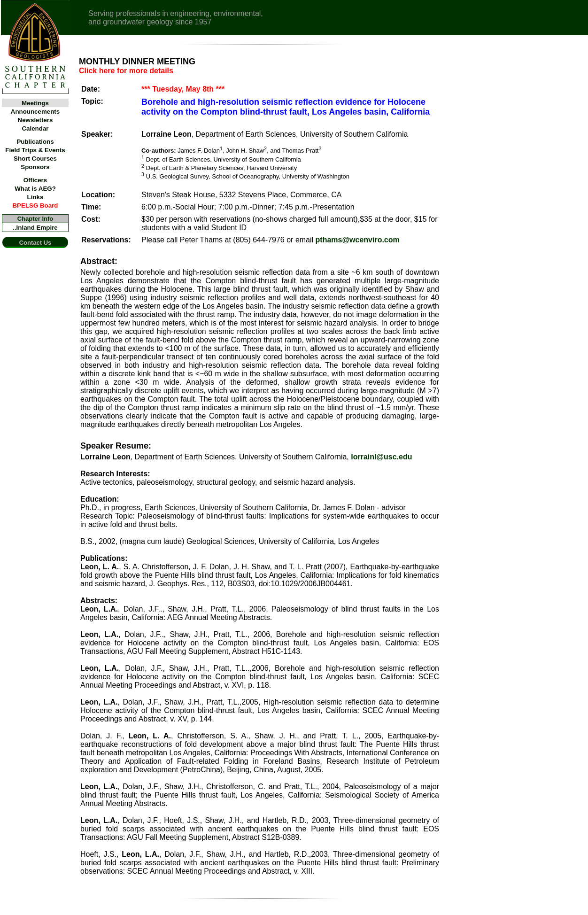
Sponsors (35, 167)
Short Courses (35, 159)
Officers (35, 180)
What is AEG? (35, 189)
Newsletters (35, 120)
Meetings (35, 103)
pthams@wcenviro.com (358, 240)
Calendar (35, 128)
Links (35, 197)
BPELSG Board (35, 205)
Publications (35, 142)
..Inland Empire (35, 228)
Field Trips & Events (35, 150)
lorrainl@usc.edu (381, 457)
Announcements (35, 112)
